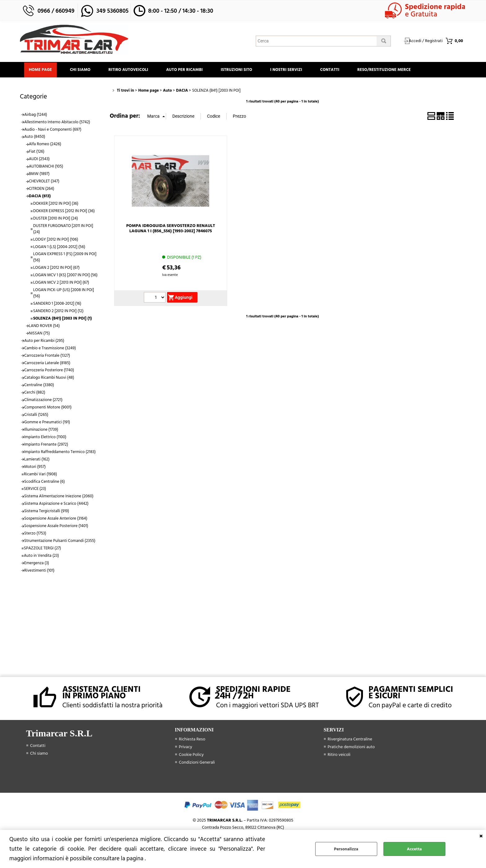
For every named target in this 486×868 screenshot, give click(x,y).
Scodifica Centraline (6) (44, 482)
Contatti (334, 70)
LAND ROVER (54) (44, 326)
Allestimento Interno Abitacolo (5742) (57, 123)
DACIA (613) (40, 197)
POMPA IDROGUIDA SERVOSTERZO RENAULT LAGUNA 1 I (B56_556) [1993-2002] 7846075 (171, 229)
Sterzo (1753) (35, 534)
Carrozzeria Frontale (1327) (47, 356)
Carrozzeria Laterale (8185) (47, 364)
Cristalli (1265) (36, 415)
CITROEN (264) (42, 189)
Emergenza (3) (37, 564)
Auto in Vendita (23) (41, 556)
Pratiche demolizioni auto (351, 747)
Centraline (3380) (39, 386)
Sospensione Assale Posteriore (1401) (56, 526)
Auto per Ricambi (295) (44, 341)
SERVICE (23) (35, 490)
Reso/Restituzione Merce (389, 70)
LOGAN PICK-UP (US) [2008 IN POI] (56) (64, 294)
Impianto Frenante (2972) (46, 445)
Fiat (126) (37, 152)
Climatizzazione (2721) (43, 400)
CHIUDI (481, 836)
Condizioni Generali (197, 763)
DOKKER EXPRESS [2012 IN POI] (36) (64, 212)
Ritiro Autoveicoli (130, 70)
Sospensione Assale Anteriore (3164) (56, 519)
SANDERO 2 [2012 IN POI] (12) (58, 312)
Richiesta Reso (192, 740)
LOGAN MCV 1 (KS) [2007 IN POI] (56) (65, 276)
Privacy (186, 747)
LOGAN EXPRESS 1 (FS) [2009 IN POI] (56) (65, 258)
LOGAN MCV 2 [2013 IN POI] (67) (61, 283)
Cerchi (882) (35, 393)
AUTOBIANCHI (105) (46, 167)
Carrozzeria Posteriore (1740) (49, 371)
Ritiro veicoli (339, 755)
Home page (41, 70)
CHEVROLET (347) (44, 182)
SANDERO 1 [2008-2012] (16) (57, 304)
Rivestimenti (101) (39, 571)
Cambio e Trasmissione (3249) (50, 349)
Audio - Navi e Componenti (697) (53, 130)
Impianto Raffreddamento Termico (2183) (60, 452)
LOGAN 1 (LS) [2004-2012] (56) (59, 247)
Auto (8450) (35, 137)
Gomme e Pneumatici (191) (47, 423)
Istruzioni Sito (239, 70)
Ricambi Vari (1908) (40, 475)
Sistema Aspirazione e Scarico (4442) (56, 504)
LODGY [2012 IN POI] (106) (56, 240)
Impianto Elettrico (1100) (45, 438)
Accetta (414, 849)
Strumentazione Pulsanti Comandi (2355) (60, 541)
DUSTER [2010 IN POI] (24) (55, 219)
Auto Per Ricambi (187, 70)
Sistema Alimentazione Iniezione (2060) (59, 497)
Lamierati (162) (37, 460)
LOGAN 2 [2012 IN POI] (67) (56, 268)
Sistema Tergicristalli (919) (47, 512)
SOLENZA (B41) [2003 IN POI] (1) (62, 319)
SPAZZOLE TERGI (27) (42, 549)
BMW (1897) (39, 174)
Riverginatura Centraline (350, 740)
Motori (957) (35, 467)
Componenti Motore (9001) (48, 408)
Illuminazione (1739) (41, 430)
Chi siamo (81, 70)
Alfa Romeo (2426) (45, 145)
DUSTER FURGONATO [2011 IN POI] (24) (63, 229)
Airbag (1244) (36, 115)
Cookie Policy (191, 755)
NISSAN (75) (39, 334)
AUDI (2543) (39, 159)
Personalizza (346, 849)
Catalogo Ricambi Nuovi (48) (49, 378)
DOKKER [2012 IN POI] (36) (56, 204)
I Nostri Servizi (290, 70)
